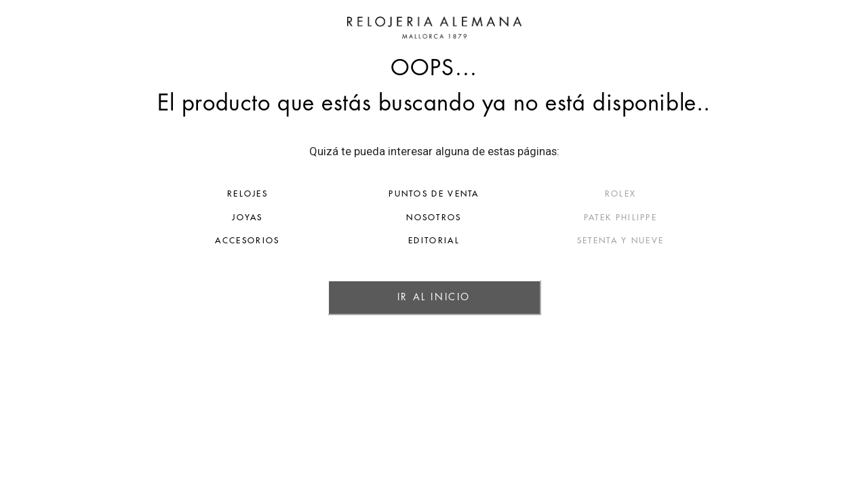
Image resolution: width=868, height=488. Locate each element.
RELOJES (184, 194)
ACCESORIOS (185, 241)
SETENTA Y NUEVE (684, 241)
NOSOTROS (434, 218)
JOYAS (184, 218)
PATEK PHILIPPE (684, 218)
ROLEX (684, 194)
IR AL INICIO (434, 297)
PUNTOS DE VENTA (434, 194)
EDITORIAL (434, 241)
